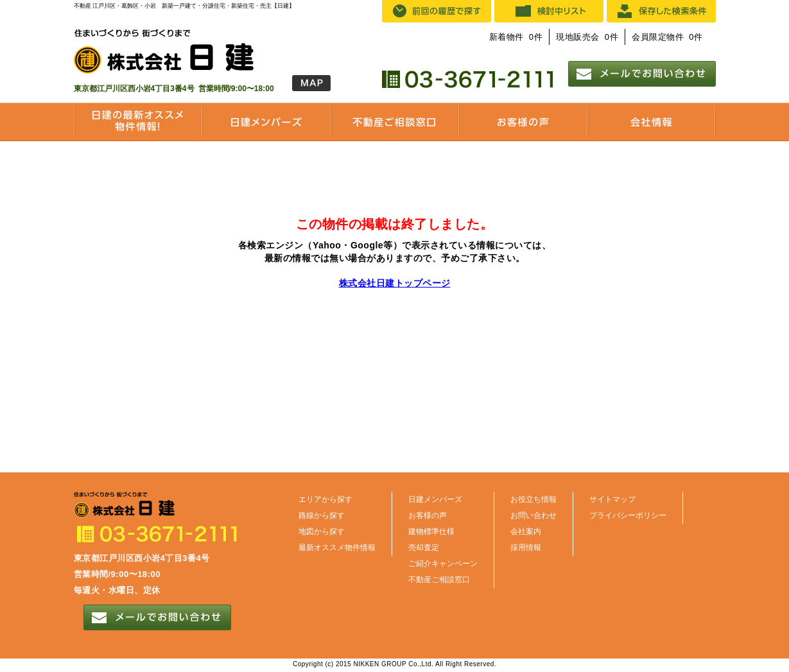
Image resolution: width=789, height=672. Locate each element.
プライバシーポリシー (628, 515)
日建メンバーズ (435, 499)
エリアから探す (325, 499)
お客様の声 (428, 515)
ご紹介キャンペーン (443, 564)
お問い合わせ (533, 515)
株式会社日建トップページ (395, 283)
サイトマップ (612, 499)
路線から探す (322, 515)
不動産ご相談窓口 (439, 580)
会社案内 (526, 531)
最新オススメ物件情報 (337, 547)
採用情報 (526, 547)
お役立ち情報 (533, 499)
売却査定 (424, 547)
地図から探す (322, 531)
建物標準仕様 (431, 531)
